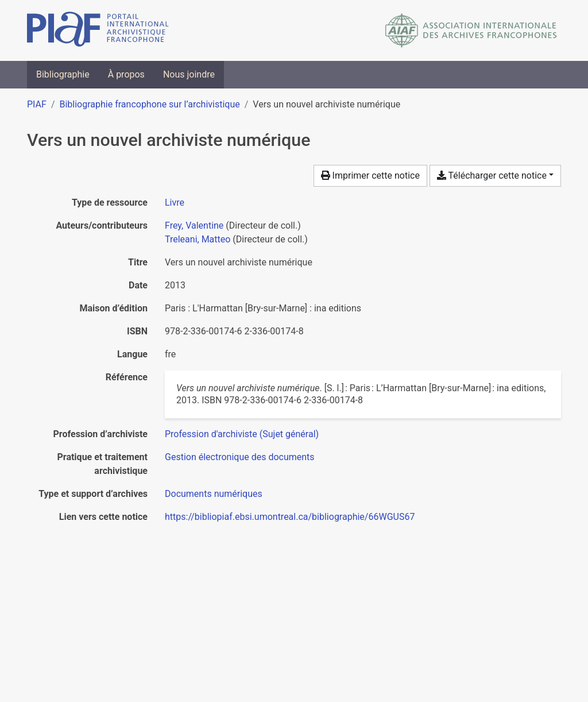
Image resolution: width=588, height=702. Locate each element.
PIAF (37, 104)
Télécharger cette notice (492, 176)
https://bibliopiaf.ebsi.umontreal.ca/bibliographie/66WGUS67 (290, 517)
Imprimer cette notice (370, 176)
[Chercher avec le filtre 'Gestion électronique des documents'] (240, 457)
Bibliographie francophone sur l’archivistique (149, 104)
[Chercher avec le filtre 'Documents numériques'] (214, 494)
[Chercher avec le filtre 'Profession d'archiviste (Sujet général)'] (242, 434)
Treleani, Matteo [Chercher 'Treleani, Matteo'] (198, 239)
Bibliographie (63, 74)
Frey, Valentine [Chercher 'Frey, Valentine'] (194, 225)
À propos (126, 74)
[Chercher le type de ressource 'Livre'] (175, 203)
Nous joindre (189, 74)
